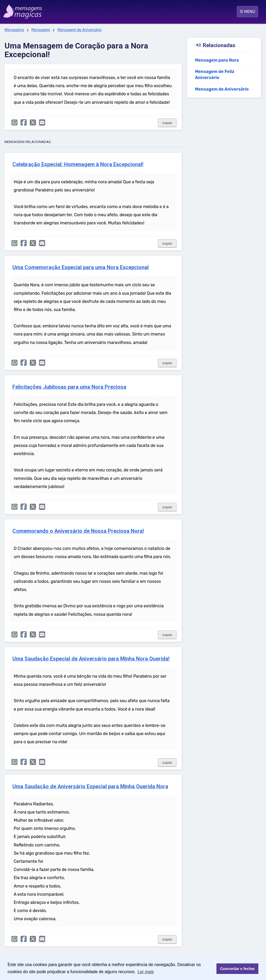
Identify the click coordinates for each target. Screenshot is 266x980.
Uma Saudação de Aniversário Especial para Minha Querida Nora (90, 787)
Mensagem (41, 30)
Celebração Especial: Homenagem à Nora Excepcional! (78, 164)
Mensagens (14, 30)
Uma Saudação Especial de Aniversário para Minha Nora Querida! (91, 659)
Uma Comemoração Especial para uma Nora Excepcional (81, 267)
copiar (167, 123)
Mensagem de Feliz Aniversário (215, 75)
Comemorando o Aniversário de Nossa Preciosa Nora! (78, 531)
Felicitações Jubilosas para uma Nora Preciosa (69, 387)
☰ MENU (247, 12)
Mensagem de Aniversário (79, 30)
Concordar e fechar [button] (238, 969)
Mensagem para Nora (217, 60)
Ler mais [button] (146, 972)
